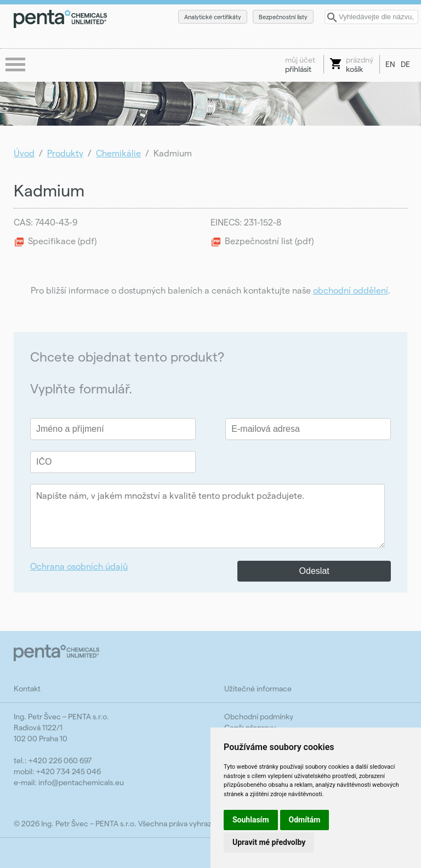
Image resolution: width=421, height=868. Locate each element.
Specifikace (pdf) (62, 241)
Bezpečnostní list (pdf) (269, 241)
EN (390, 64)
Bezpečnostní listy (283, 17)
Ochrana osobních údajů (79, 566)
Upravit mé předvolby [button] (269, 842)
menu (16, 65)
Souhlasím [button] (251, 820)
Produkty (65, 153)
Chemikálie (118, 153)
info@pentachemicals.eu (81, 782)
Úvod (24, 153)
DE (405, 64)
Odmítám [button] (305, 820)
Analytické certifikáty (213, 17)
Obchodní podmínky (259, 716)
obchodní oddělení (351, 290)
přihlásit (300, 64)
